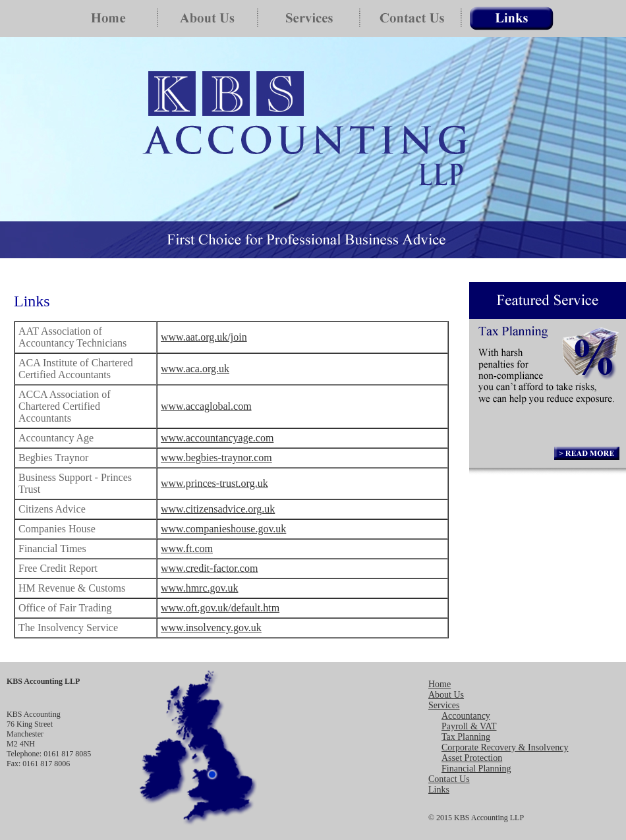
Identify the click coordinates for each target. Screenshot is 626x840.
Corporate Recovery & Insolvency (505, 747)
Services (444, 705)
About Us (446, 695)
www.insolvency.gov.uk (211, 628)
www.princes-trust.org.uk (214, 483)
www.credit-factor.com (209, 568)
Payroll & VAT (469, 726)
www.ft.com (187, 548)
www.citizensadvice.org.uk (218, 509)
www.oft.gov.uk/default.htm (220, 608)
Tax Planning (466, 737)
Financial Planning (476, 769)
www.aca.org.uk (195, 369)
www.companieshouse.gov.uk (223, 529)
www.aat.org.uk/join (204, 337)
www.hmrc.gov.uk (199, 588)
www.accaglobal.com (206, 406)
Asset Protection (472, 758)
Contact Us (449, 779)
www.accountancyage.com (217, 438)
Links (439, 790)
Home (440, 684)
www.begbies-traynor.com (216, 458)
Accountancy (466, 716)
